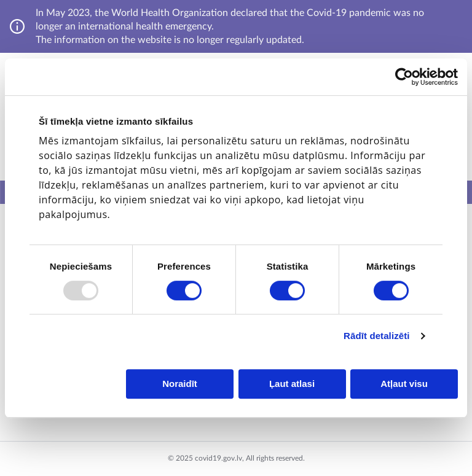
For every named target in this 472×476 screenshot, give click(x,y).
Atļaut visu (404, 384)
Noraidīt (180, 384)
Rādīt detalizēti (376, 336)
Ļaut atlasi (292, 384)
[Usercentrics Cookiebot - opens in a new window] (404, 77)
